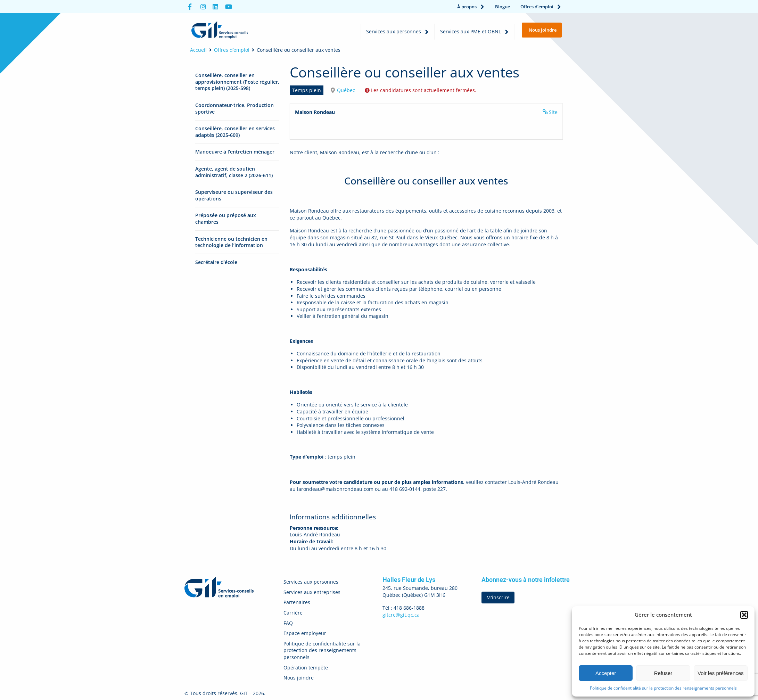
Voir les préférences (721, 673)
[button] (744, 615)
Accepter (606, 673)
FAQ (288, 623)
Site (553, 112)
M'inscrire (498, 597)
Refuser (663, 673)
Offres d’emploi (541, 7)
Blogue (502, 7)
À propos (471, 7)
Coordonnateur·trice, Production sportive (234, 108)
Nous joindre (299, 678)
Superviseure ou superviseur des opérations (234, 195)
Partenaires (297, 602)
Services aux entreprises (312, 592)
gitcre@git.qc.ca (401, 615)
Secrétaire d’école (216, 262)
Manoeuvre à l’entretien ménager (235, 152)
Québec (346, 90)
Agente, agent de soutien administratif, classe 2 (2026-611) (234, 172)
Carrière (293, 613)
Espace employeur (305, 633)
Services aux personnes (398, 32)
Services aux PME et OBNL (475, 32)
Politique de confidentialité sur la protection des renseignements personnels (663, 688)
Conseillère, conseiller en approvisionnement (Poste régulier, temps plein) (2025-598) (237, 82)
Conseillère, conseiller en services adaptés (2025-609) (235, 132)
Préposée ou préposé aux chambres (226, 219)
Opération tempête (306, 668)
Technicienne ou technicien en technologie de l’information (231, 242)
